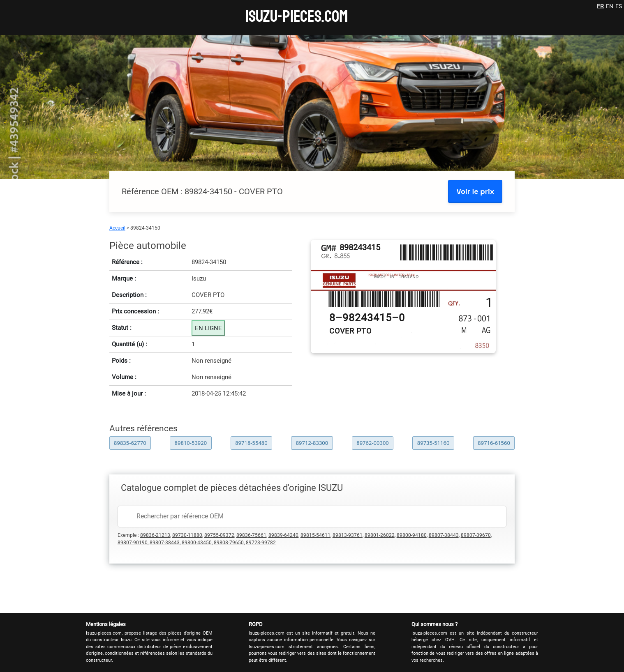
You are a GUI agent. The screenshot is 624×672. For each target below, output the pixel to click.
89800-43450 (197, 543)
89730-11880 (187, 535)
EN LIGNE (208, 328)
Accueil (117, 228)
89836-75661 (251, 535)
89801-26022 (380, 535)
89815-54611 (315, 535)
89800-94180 (412, 535)
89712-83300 (312, 443)
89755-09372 (219, 535)
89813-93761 (348, 535)
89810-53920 (191, 443)
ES (619, 6)
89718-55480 (251, 443)
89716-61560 (494, 443)
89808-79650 (229, 543)
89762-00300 (373, 443)
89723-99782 (261, 543)
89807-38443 (444, 535)
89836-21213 (155, 535)
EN (610, 6)
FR (600, 6)
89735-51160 (433, 443)
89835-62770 (130, 443)
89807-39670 (476, 535)
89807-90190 (133, 543)
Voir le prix (475, 191)
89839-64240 (283, 535)
